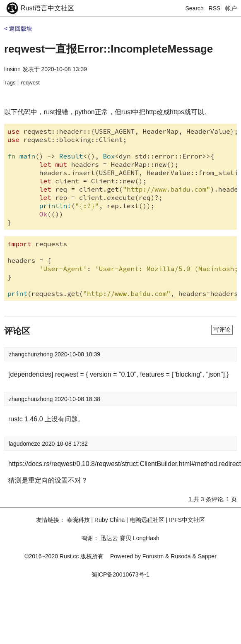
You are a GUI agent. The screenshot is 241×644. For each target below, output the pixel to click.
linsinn (12, 69)
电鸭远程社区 (147, 520)
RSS (215, 8)
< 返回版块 (18, 29)
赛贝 (125, 538)
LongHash (146, 538)
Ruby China (110, 520)
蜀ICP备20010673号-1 (121, 574)
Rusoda (181, 556)
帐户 (231, 8)
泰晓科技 (78, 520)
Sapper (207, 556)
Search (195, 8)
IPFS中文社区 (187, 520)
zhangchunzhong (32, 354)
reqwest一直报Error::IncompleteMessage (108, 49)
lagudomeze (25, 444)
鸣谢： (90, 538)
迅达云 (109, 538)
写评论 (222, 329)
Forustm (153, 556)
